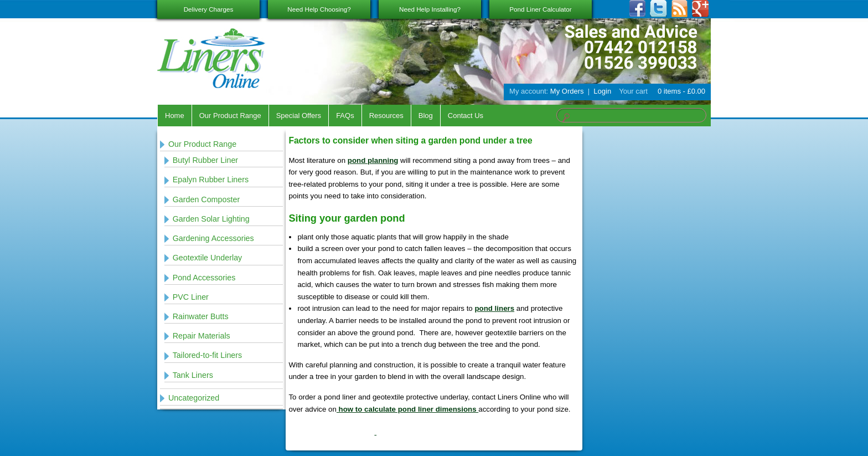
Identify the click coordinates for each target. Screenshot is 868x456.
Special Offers (299, 116)
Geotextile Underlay (208, 258)
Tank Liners (193, 375)
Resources (386, 116)
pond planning (373, 160)
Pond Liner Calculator (540, 9)
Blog (426, 116)
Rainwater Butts (201, 316)
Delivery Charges (209, 9)
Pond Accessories (204, 278)
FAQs (345, 116)
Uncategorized (194, 398)
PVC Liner (191, 297)
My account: (529, 91)
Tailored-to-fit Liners (208, 355)
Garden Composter (206, 199)
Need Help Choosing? (319, 9)
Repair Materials (201, 336)
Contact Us (466, 116)
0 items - (680, 91)
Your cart (633, 91)
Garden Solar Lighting (211, 219)
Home (175, 116)
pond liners (494, 308)
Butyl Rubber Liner (205, 160)
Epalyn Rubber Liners (211, 180)
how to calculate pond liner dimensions (407, 409)
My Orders (567, 91)
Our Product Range (230, 116)
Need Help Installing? (430, 9)
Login (602, 91)
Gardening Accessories (213, 238)
